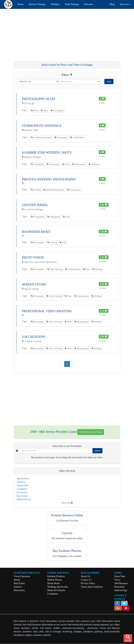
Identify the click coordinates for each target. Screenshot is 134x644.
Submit (97, 451)
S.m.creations (34, 337)
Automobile (22, 485)
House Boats (53, 583)
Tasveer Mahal (35, 205)
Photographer (79, 164)
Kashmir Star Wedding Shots (47, 153)
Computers (22, 489)
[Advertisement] (67, 37)
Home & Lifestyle (56, 590)
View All (67, 503)
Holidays (55, 4)
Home (21, 4)
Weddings (94, 164)
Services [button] (125, 4)
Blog (112, 4)
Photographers (82, 296)
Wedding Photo (73, 269)
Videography (38, 164)
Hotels (17, 580)
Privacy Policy (88, 583)
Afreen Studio (34, 284)
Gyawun (67, 533)
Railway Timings (37, 4)
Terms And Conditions (92, 587)
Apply (109, 82)
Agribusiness (23, 478)
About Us (85, 576)
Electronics (22, 492)
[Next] (73, 364)
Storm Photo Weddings (42, 126)
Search (128, 638)
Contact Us (86, 580)
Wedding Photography (42, 137)
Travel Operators (22, 576)
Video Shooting (55, 269)
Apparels (21, 482)
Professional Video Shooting (47, 311)
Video (44, 111)
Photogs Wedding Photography (49, 179)
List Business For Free (91, 432)
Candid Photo (77, 137)
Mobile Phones (24, 499)
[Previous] (62, 364)
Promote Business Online (67, 515)
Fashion (18, 587)
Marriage (97, 269)
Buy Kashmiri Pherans (67, 551)
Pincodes (89, 4)
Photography (57, 111)
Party (63, 242)
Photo (35, 111)
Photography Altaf (39, 99)
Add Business (121, 583)
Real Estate (22, 496)
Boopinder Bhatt (36, 232)
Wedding (36, 190)
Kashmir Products (56, 576)
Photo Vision (33, 258)
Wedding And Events (58, 587)
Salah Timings (72, 4)
